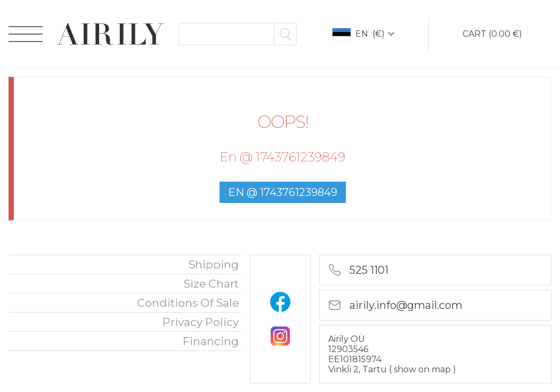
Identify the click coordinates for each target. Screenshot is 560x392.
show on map (423, 369)
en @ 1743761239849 (283, 192)
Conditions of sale (188, 303)
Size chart (211, 284)
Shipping (214, 264)
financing (211, 341)
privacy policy (201, 322)
